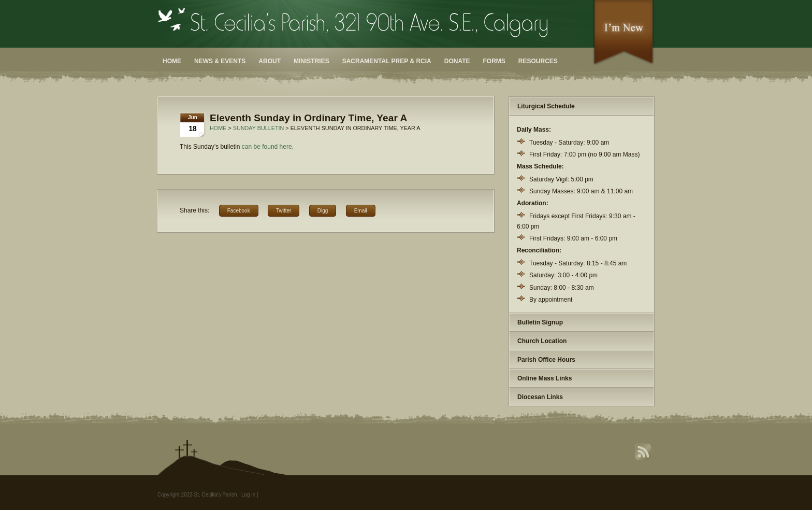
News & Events (220, 61)
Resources (538, 61)
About (270, 61)
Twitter (284, 211)
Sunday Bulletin (259, 128)
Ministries (311, 61)
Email (361, 211)
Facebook (239, 211)
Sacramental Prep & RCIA (387, 61)
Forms (494, 61)
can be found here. (268, 147)
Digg (323, 211)
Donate (457, 61)
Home (172, 61)
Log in (248, 495)
